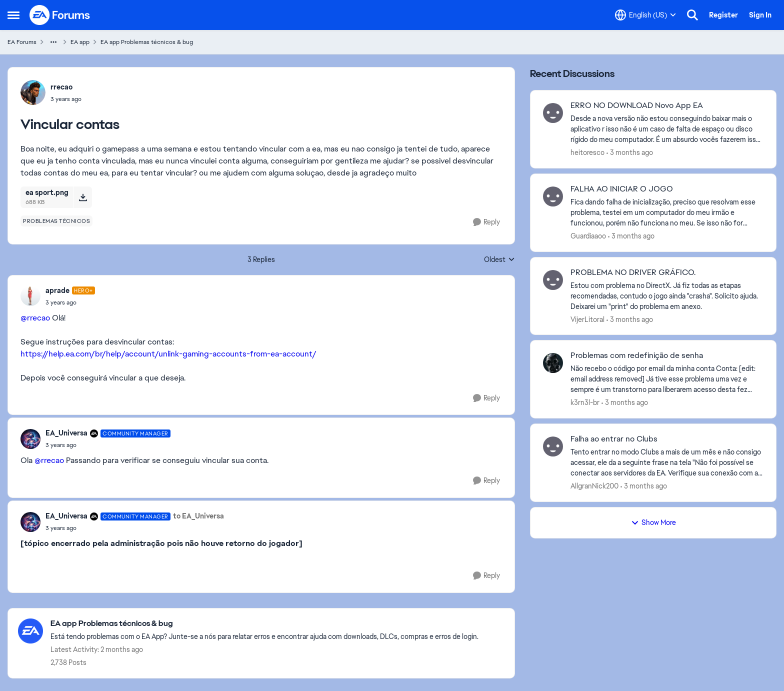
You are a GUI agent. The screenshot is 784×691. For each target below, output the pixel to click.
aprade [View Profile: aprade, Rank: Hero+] (57, 290)
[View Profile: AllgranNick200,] (553, 446)
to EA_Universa (198, 516)
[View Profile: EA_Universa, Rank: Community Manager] (30, 439)
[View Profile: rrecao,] (33, 92)
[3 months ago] (630, 153)
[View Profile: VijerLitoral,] (553, 280)
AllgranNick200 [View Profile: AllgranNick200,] (594, 486)
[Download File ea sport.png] (83, 197)
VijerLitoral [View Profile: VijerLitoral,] (587, 319)
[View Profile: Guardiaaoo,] (553, 196)
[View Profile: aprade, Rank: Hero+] (30, 296)
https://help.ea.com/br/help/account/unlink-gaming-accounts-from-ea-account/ (168, 354)
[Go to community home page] (60, 15)
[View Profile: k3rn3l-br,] (553, 363)
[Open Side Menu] (13, 15)
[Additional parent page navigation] (53, 42)
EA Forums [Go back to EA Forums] (22, 42)
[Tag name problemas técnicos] (56, 221)
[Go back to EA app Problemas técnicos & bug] (264, 624)
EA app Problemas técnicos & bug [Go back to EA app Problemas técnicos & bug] (147, 42)
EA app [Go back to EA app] (80, 42)
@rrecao (35, 318)
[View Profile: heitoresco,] (553, 113)
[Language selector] (645, 15)
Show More (653, 522)
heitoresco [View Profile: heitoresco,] (587, 152)
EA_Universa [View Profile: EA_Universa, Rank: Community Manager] (66, 433)
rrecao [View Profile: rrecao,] (61, 87)
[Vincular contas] (70, 302)
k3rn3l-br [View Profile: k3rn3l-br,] (585, 402)
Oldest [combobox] (499, 260)
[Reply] (486, 222)
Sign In (760, 15)
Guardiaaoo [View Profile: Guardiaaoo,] (588, 236)
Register (723, 15)
